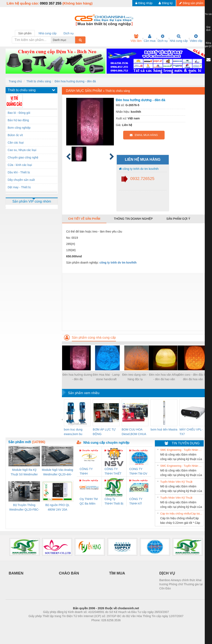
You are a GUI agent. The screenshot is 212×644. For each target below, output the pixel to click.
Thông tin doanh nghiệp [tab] (133, 219)
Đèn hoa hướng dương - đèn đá (75, 81)
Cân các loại (16, 143)
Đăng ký (166, 3)
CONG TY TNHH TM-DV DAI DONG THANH (138, 472)
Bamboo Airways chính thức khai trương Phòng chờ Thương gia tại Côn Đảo (181, 584)
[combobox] (74, 40)
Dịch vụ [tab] (69, 33)
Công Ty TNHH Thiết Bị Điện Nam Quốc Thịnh (114, 502)
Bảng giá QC (208, 44)
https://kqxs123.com (126, 626)
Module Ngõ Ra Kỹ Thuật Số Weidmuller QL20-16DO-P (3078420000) (24, 472)
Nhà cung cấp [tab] (48, 33)
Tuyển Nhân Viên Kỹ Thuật (176, 482)
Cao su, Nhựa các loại (22, 150)
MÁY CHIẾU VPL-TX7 (191, 432)
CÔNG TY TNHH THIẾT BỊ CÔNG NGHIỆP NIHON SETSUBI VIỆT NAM (113, 472)
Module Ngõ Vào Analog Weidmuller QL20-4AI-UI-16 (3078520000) (57, 472)
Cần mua (150, 38)
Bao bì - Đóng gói (19, 113)
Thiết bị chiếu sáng (39, 81)
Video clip (196, 38)
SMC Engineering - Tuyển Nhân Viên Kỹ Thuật (181, 450)
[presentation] (62, 419)
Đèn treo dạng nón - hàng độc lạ (135, 377)
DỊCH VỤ (167, 573)
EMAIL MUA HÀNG (144, 135)
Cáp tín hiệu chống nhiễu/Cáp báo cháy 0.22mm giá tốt (181, 514)
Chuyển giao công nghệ (23, 157)
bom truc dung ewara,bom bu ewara (73, 432)
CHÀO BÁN (69, 573)
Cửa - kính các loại (20, 165)
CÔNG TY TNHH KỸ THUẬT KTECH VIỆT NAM (138, 502)
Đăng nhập (144, 3)
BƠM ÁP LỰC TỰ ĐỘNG (104, 432)
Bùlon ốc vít (15, 135)
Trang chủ (15, 81)
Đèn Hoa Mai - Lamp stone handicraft (106, 377)
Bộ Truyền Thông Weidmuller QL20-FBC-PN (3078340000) (24, 508)
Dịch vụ (163, 38)
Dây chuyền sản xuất (21, 180)
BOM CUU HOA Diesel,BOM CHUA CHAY (134, 432)
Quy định (208, 29)
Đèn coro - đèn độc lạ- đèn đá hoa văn (193, 377)
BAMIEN (16, 573)
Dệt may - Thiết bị (19, 187)
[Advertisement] (134, 302)
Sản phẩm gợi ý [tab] (178, 219)
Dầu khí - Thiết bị (19, 172)
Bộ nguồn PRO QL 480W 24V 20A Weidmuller (57, 508)
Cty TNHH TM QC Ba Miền (89, 501)
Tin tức (208, 14)
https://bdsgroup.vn (101, 626)
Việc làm (136, 38)
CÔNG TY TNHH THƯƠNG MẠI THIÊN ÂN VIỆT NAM (89, 472)
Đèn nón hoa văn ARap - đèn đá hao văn (164, 377)
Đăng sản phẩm (191, 3)
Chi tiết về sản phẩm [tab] (84, 219)
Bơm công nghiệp (19, 128)
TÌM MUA (117, 573)
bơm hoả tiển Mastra (164, 429)
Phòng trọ (80, 626)
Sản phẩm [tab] (25, 33)
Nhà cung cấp (179, 38)
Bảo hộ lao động (18, 120)
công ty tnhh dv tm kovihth (139, 169)
